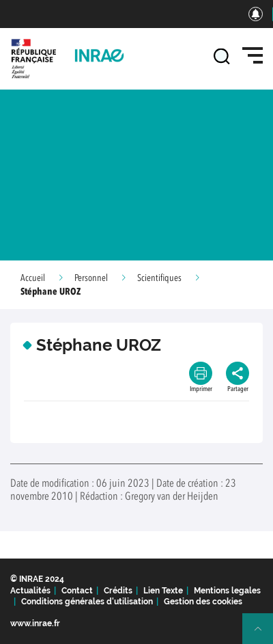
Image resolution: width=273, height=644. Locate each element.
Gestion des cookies (203, 602)
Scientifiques (159, 278)
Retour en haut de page (263, 634)
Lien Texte (163, 591)
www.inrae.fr (35, 623)
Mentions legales (227, 591)
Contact (77, 591)
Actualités (30, 591)
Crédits (118, 591)
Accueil (33, 278)
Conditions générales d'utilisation (87, 602)
